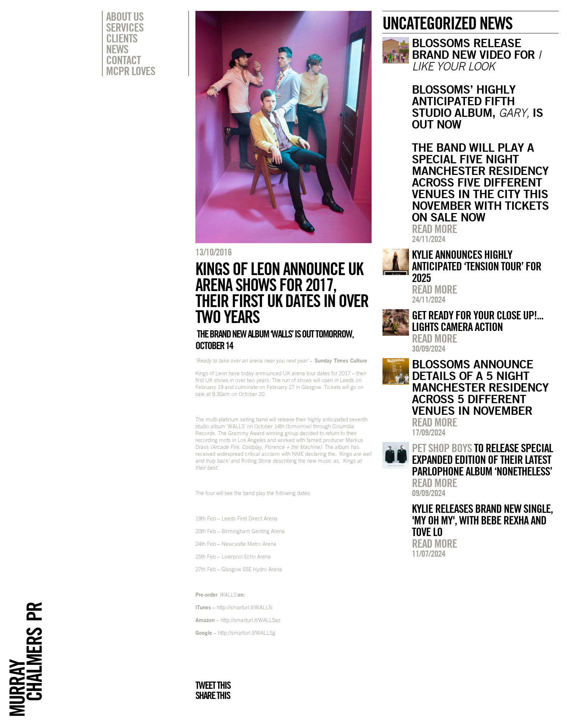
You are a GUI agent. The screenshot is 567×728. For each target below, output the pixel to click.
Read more (434, 229)
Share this (213, 695)
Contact (123, 60)
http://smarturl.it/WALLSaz (250, 620)
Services (125, 27)
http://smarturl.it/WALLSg (247, 633)
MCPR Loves (131, 71)
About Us (125, 16)
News (117, 49)
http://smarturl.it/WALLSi (245, 607)
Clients (122, 38)
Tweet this (213, 685)
